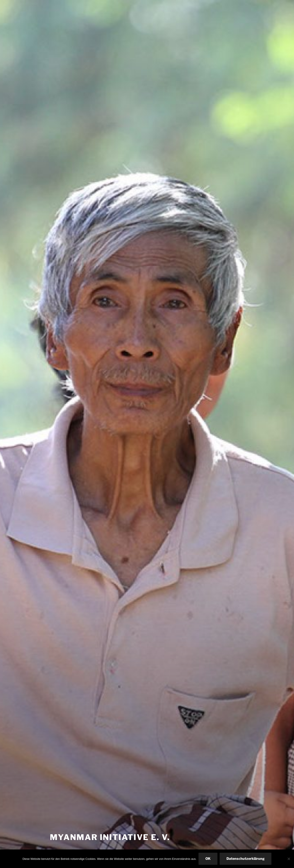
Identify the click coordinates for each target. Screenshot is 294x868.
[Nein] (289, 859)
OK (208, 859)
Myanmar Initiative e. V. (110, 837)
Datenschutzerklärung (246, 859)
